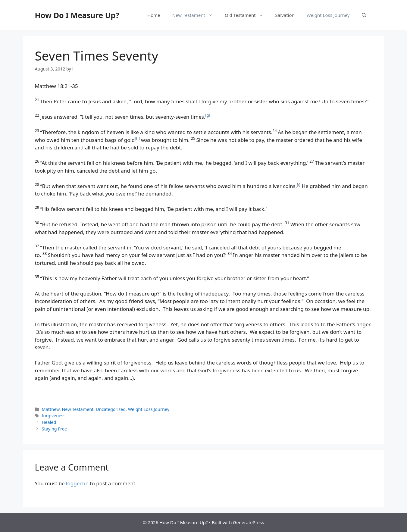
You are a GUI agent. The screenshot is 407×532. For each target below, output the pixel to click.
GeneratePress (248, 522)
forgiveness (54, 416)
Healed (49, 422)
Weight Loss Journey (328, 15)
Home (154, 15)
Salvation (285, 15)
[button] (364, 15)
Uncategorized (111, 409)
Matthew (51, 409)
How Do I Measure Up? (77, 15)
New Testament (196, 15)
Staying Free (54, 429)
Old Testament (247, 15)
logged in (77, 483)
